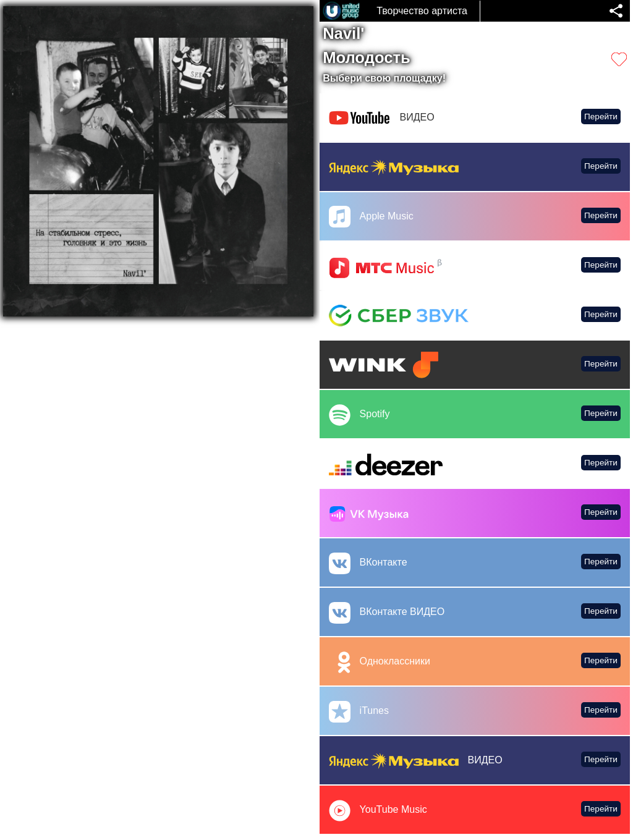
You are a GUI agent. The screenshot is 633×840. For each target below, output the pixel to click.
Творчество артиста (422, 11)
